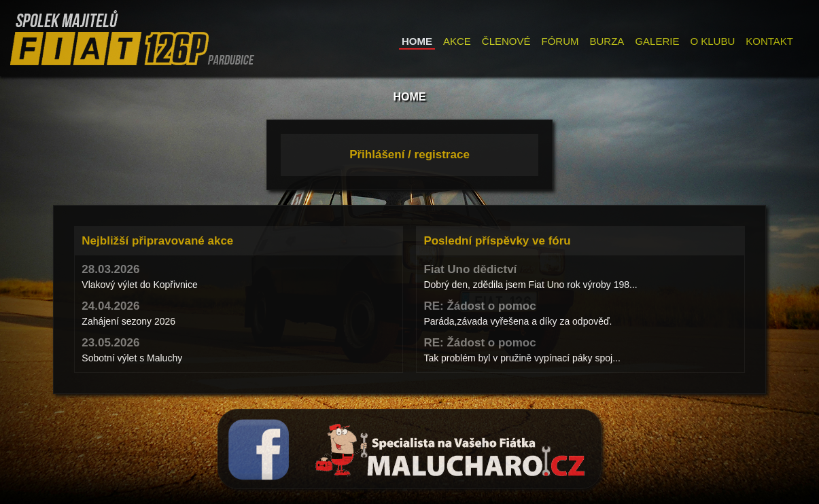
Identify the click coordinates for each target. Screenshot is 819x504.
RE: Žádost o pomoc (480, 306)
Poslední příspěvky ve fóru (497, 241)
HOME (417, 41)
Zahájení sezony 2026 (128, 321)
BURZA (607, 41)
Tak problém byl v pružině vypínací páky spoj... (522, 358)
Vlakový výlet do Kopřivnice (139, 285)
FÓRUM (560, 41)
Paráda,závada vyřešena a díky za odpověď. (518, 321)
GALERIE (657, 41)
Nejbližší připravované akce (157, 241)
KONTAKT (769, 41)
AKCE (457, 41)
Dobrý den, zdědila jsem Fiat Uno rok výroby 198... (530, 285)
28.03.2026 (110, 269)
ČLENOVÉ (506, 41)
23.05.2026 (110, 343)
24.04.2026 (110, 306)
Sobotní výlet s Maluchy (132, 358)
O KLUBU (712, 41)
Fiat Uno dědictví (470, 269)
